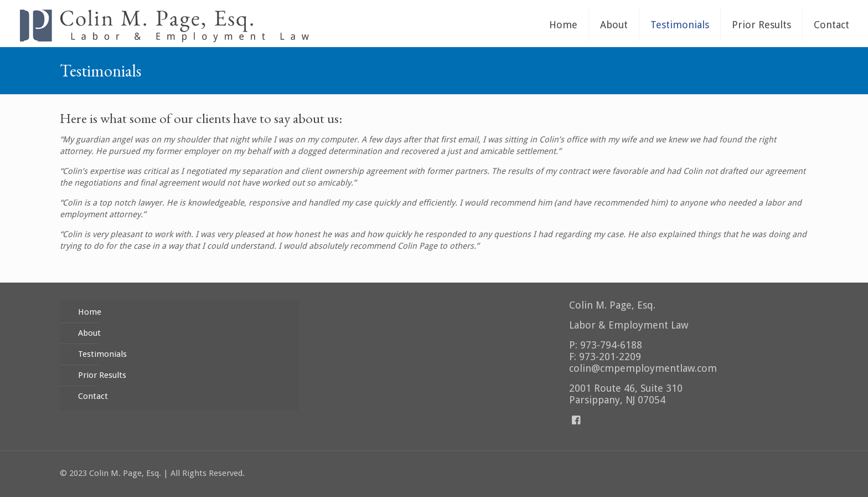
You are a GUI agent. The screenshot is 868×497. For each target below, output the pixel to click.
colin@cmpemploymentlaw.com (643, 368)
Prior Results (102, 375)
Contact (93, 396)
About (89, 333)
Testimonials (102, 354)
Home (90, 312)
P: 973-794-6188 (606, 345)
